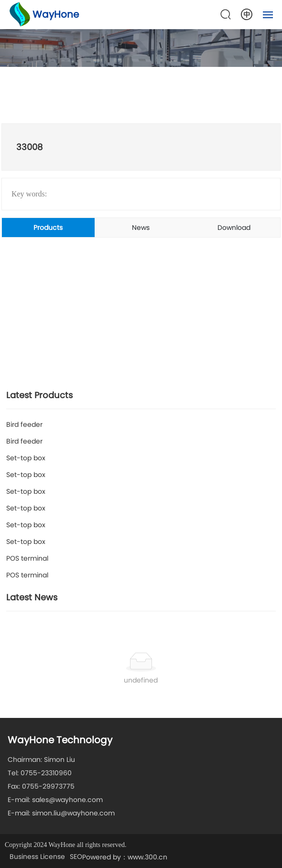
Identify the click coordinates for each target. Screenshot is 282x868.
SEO (76, 857)
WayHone (56, 14)
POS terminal (27, 558)
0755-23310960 (46, 773)
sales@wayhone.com (67, 800)
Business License (37, 857)
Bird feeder (24, 424)
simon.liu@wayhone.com (73, 813)
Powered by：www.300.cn (125, 857)
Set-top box (26, 458)
